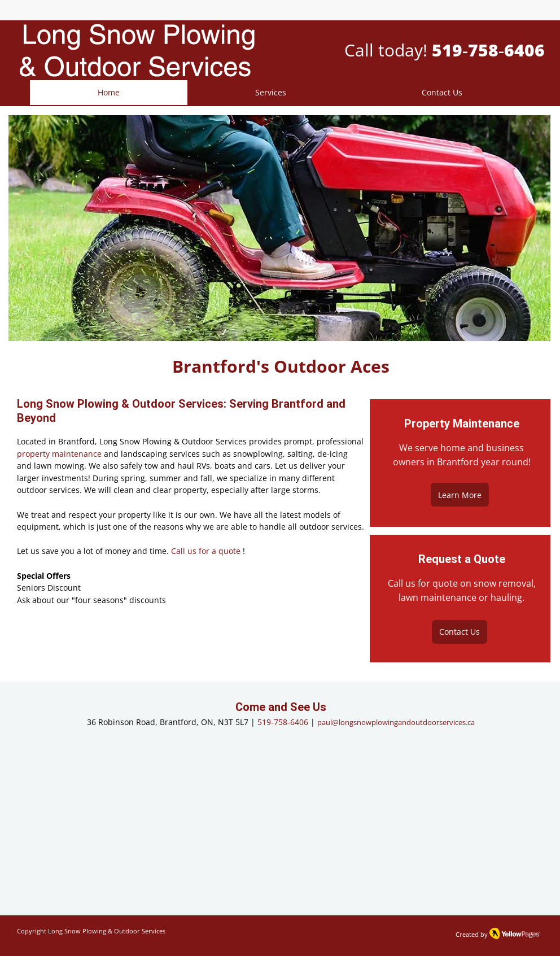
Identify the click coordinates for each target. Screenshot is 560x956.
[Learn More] (460, 495)
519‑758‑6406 (283, 722)
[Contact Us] (460, 632)
